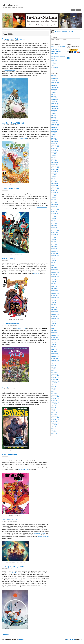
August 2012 (54, 362)
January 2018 (55, 248)
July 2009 (54, 427)
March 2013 (54, 350)
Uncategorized (55, 67)
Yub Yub (5, 387)
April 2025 (54, 96)
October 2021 (55, 170)
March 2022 (54, 161)
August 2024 (54, 110)
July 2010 (54, 406)
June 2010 (54, 407)
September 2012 (55, 360)
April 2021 (54, 180)
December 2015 (55, 292)
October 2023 (55, 128)
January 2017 (55, 269)
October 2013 (55, 337)
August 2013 (54, 341)
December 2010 (55, 397)
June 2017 (54, 261)
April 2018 (54, 243)
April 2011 (54, 390)
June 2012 (54, 365)
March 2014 (54, 329)
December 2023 (55, 124)
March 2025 (54, 98)
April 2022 (54, 159)
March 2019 (54, 224)
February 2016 (55, 288)
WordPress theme (70, 639)
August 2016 (54, 278)
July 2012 (54, 364)
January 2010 (55, 416)
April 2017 (54, 264)
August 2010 (54, 404)
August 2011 (54, 383)
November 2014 (55, 315)
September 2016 (55, 276)
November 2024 (55, 105)
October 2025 (55, 86)
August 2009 (54, 425)
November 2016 (55, 273)
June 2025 (54, 93)
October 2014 (55, 316)
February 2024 (55, 121)
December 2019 (55, 208)
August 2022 (54, 152)
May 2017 (54, 262)
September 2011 (55, 381)
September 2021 (55, 171)
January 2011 (55, 395)
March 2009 (54, 434)
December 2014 (55, 313)
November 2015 (55, 294)
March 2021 (54, 182)
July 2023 (54, 133)
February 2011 (55, 393)
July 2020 (54, 196)
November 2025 (55, 84)
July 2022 (54, 154)
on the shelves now (24, 470)
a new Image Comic (21, 328)
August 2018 (54, 236)
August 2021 (54, 173)
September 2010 (55, 402)
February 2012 (55, 372)
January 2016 (55, 290)
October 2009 (55, 421)
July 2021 (54, 175)
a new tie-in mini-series (13, 573)
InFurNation (10, 5)
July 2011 (54, 385)
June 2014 (54, 323)
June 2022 (54, 156)
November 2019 (55, 210)
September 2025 (55, 87)
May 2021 (54, 178)
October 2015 (55, 295)
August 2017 (54, 257)
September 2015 (55, 297)
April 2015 (54, 306)
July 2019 (54, 217)
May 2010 (54, 409)
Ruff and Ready (8, 258)
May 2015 (54, 304)
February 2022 (55, 163)
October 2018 (55, 233)
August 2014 (54, 320)
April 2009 (54, 432)
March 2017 (54, 266)
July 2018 (54, 238)
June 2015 (54, 302)
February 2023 (55, 142)
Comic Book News (56, 48)
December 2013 (55, 334)
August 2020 (54, 194)
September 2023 (55, 129)
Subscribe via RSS (64, 32)
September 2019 (55, 213)
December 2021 (55, 166)
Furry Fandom (55, 53)
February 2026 (55, 79)
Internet (53, 59)
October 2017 (55, 254)
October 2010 (55, 400)
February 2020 (55, 205)
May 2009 (54, 430)
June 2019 (54, 219)
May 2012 (54, 367)
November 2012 (55, 357)
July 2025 (54, 91)
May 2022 (54, 157)
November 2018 (55, 231)
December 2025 (55, 82)
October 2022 (55, 149)
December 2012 (55, 355)
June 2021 (54, 177)
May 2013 (54, 346)
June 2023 (54, 135)
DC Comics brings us (10, 70)
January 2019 (55, 227)
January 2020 (55, 206)
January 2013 (55, 353)
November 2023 (55, 126)
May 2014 (54, 325)
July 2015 (54, 301)
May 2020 (54, 199)
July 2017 (54, 259)
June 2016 (54, 281)
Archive (78, 10)
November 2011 (55, 378)
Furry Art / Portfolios (56, 52)
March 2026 (54, 77)
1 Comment (15, 260)
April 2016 (54, 285)
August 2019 (54, 215)
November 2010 (55, 399)
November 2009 (55, 420)
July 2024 (54, 112)
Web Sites (54, 69)
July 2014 (54, 322)
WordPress (21, 639)
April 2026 (54, 75)
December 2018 (55, 229)
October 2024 (55, 107)
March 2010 (54, 413)
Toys (53, 66)
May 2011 (54, 388)
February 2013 (55, 351)
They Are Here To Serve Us (13, 39)
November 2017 (55, 252)
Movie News (54, 60)
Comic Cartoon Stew (11, 188)
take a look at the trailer (39, 533)
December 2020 (55, 187)
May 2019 (54, 220)
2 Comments (16, 125)
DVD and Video (55, 50)
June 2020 (54, 198)
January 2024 (55, 122)
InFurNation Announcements (58, 57)
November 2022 (55, 147)
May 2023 (54, 136)
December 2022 (55, 145)
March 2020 (54, 203)
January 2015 (55, 311)
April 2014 (54, 327)
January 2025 (55, 101)
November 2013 (55, 336)
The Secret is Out (9, 520)
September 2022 (55, 150)
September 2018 (55, 234)
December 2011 (55, 376)
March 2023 (54, 140)
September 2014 (55, 318)
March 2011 (54, 392)
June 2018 (54, 240)
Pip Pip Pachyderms (10, 324)
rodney (11, 41)
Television (54, 64)
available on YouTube (43, 537)
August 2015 (54, 299)
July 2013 (54, 343)
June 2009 (54, 428)
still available (24, 138)
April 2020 (54, 201)
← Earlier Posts (5, 634)
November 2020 (55, 189)
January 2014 (55, 332)
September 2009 (55, 423)
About (73, 10)
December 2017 (55, 250)
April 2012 (54, 369)
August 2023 (54, 131)
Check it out (36, 274)
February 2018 (55, 247)
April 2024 (54, 117)
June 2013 (54, 344)
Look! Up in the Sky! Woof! (13, 566)
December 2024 (55, 103)
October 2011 (55, 379)
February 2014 (55, 330)
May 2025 (54, 94)
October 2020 (55, 191)
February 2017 (55, 268)
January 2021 (55, 185)
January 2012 (55, 374)
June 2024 (54, 114)
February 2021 (55, 184)
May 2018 (54, 241)
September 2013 (55, 339)
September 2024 (55, 108)
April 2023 (54, 138)
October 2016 (55, 275)
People (53, 62)
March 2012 (54, 371)
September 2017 (55, 255)
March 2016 (54, 287)
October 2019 (55, 212)
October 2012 (55, 358)
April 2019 (54, 222)
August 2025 (54, 89)
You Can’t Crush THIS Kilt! (13, 123)
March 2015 (54, 308)
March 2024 (54, 119)
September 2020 (55, 192)
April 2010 (54, 411)
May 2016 (54, 283)
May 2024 (54, 115)
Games (53, 55)
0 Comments (16, 41)
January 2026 (55, 80)
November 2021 (55, 168)
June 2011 (54, 386)
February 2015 (55, 309)
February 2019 (55, 226)
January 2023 (55, 143)
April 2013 (54, 348)
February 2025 (55, 100)
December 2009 (55, 418)
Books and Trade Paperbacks (58, 46)
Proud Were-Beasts (10, 454)
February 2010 (55, 414)
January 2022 (55, 164)
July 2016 (54, 280)
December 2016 (55, 271)
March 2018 (54, 245)
